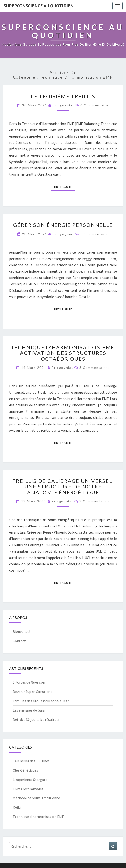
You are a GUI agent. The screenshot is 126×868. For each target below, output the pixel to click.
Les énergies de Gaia (29, 710)
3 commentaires (95, 368)
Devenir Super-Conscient (32, 692)
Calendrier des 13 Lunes (31, 761)
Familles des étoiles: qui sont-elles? (41, 701)
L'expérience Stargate (30, 780)
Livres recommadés (28, 789)
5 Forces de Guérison (29, 682)
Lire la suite (64, 186)
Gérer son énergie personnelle (63, 225)
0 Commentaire (94, 105)
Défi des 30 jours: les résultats (36, 719)
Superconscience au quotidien (39, 6)
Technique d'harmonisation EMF (38, 817)
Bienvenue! (21, 631)
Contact (19, 641)
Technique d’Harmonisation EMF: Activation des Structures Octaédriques (63, 353)
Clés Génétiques (25, 770)
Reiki (17, 807)
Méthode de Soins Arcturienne (36, 798)
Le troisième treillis (63, 96)
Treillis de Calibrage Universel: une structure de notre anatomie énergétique (63, 487)
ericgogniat (63, 105)
